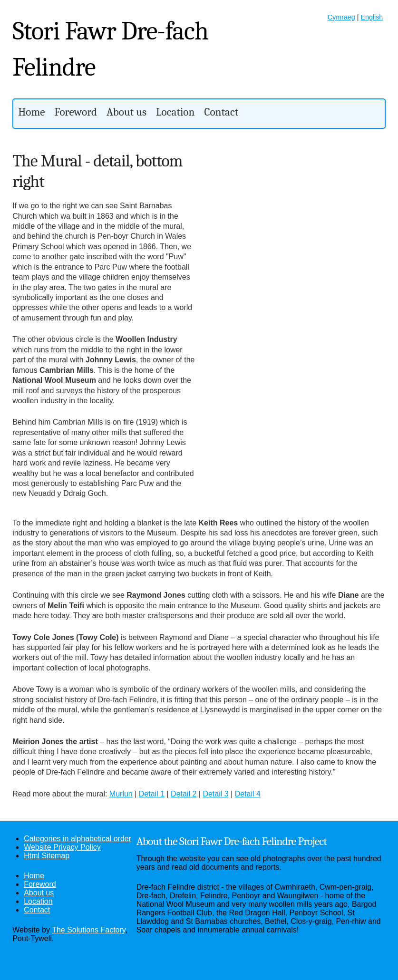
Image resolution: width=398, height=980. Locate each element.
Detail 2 (184, 794)
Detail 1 (152, 794)
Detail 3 (215, 794)
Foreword (76, 112)
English (372, 17)
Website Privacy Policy (62, 847)
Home (31, 112)
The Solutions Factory (88, 930)
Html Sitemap (47, 856)
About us (126, 112)
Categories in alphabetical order (78, 839)
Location (175, 112)
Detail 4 (248, 794)
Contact (221, 112)
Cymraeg (341, 17)
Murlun (121, 794)
